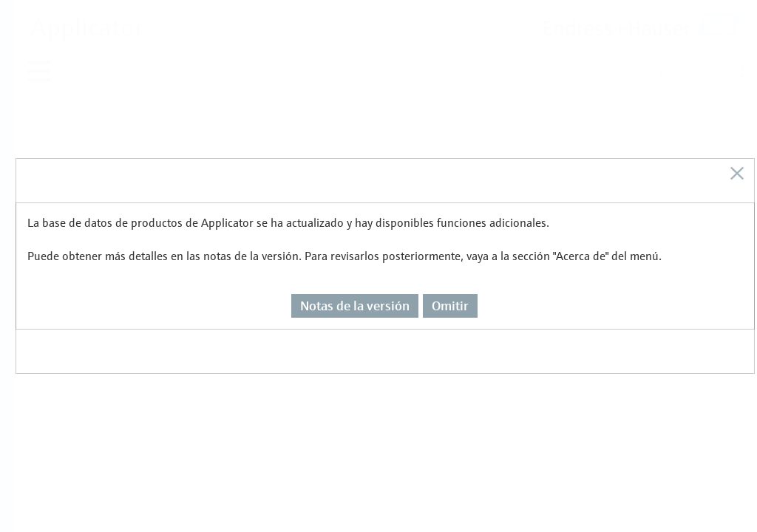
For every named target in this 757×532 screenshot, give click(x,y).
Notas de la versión (355, 255)
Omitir (450, 255)
